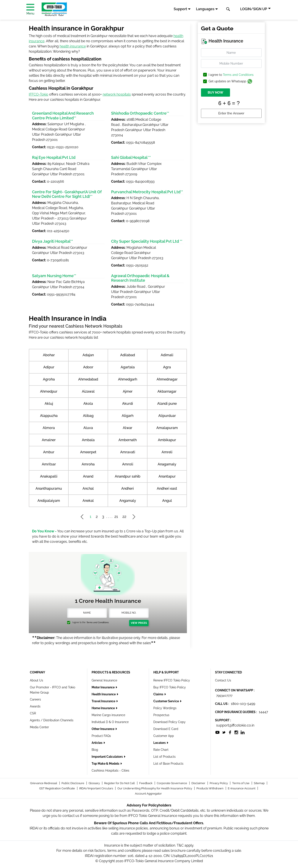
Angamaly (128, 501)
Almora (49, 428)
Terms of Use (241, 783)
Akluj (49, 404)
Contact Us (223, 680)
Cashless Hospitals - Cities (110, 770)
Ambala (88, 440)
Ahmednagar (167, 379)
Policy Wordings (165, 708)
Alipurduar (167, 416)
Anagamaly (167, 464)
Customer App (164, 736)
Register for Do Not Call (120, 783)
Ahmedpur (49, 391)
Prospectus (161, 715)
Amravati (128, 452)
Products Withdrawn (210, 788)
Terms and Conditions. (98, 622)
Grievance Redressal (44, 783)
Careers (35, 699)
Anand (88, 476)
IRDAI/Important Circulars (96, 788)
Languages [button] (205, 9)
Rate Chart (161, 750)
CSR (33, 713)
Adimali (167, 355)
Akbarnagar (167, 391)
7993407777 (224, 696)
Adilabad (128, 355)
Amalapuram (167, 428)
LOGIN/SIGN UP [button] (254, 9)
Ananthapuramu (49, 488)
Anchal (88, 488)
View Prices (139, 623)
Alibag (88, 416)
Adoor (88, 367)
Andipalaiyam (49, 501)
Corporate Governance (172, 783)
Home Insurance (104, 708)
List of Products (164, 757)
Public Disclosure (73, 783)
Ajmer (128, 391)
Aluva (88, 428)
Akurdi (128, 404)
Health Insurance (104, 694)
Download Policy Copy (169, 722)
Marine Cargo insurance (108, 715)
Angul (167, 501)
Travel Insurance (104, 701)
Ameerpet (88, 452)
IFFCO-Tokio (39, 94)
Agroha (49, 379)
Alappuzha (49, 416)
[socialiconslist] (217, 732)
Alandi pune (167, 404)
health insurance (73, 46)
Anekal (88, 501)
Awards (35, 706)
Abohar (49, 355)
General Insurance (104, 680)
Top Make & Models (106, 764)
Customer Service (166, 701)
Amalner (49, 440)
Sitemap (260, 783)
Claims (159, 694)
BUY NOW (215, 93)
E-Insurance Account (242, 788)
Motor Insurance (103, 687)
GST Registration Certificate (57, 788)
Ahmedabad (88, 379)
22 (124, 516)
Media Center (39, 727)
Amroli (128, 464)
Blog (95, 750)
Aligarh (128, 416)
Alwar (128, 428)
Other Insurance (103, 729)
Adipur (49, 367)
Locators (160, 743)
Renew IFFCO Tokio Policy (172, 680)
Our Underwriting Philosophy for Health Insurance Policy (155, 788)
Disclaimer (199, 783)
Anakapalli (49, 476)
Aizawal (88, 391)
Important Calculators (108, 757)
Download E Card (166, 729)
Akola (88, 404)
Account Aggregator (148, 794)
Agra (167, 367)
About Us (36, 680)
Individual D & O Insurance (110, 722)
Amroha (88, 464)
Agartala (128, 367)
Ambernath (128, 440)
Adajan (88, 355)
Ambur (49, 452)
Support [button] (180, 9)
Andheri (128, 488)
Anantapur (167, 476)
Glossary (95, 783)
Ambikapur (167, 440)
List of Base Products (168, 764)
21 (116, 516)
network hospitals (117, 94)
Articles (97, 743)
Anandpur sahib (128, 476)
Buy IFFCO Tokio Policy (170, 687)
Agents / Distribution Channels (52, 720)
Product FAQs (101, 736)
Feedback (146, 783)
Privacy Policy (219, 783)
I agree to (231, 75)
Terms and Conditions (238, 75)
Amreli (167, 452)
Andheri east (167, 488)
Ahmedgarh (128, 379)
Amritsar (49, 464)
